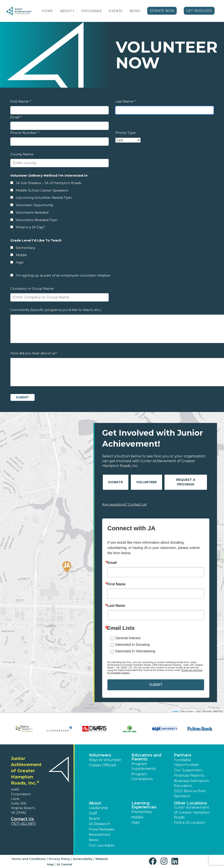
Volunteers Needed (32, 212)
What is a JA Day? (30, 227)
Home (47, 11)
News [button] (94, 840)
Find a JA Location (190, 823)
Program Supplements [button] (143, 766)
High (20, 262)
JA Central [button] (64, 864)
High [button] (136, 823)
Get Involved (199, 11)
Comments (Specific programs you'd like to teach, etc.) (56, 310)
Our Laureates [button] (102, 845)
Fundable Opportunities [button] (186, 762)
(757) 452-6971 (23, 824)
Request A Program (186, 482)
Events (115, 11)
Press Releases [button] (102, 829)
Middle (21, 255)
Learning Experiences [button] (144, 805)
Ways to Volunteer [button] (105, 760)
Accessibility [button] (83, 859)
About (66, 11)
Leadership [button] (98, 808)
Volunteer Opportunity (35, 205)
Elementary (25, 248)
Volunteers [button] (100, 755)
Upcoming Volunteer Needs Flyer (44, 198)
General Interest (128, 638)
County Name (22, 154)
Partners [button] (183, 755)
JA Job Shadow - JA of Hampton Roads (48, 183)
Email (16, 117)
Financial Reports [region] (189, 775)
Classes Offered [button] (102, 765)
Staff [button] (93, 813)
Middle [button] (137, 817)
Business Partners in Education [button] (192, 783)
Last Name (125, 101)
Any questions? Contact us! (124, 504)
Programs (92, 11)
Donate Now (162, 11)
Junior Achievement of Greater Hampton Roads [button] (192, 812)
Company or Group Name (32, 288)
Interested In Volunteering (135, 651)
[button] (73, 11)
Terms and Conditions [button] (29, 859)
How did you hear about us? (34, 353)
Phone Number (25, 133)
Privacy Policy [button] (59, 859)
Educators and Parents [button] (146, 757)
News (135, 11)
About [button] (95, 803)
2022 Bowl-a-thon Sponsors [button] (190, 793)
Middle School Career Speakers (42, 190)
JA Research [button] (100, 824)
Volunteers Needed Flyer (37, 220)
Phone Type (125, 133)
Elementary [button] (142, 812)
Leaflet (175, 711)
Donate (116, 482)
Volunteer (146, 482)
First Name (21, 101)
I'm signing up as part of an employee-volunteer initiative (63, 275)
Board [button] (94, 819)
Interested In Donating (132, 645)
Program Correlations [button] (142, 777)
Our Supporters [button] (188, 770)
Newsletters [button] (99, 835)
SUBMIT (156, 685)
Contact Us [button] (22, 819)
